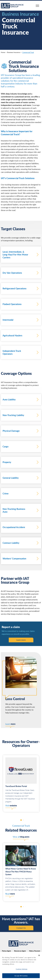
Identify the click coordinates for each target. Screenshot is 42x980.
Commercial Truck (28, 52)
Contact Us (21, 928)
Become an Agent (20, 951)
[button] (21, 820)
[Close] (39, 955)
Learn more (21, 640)
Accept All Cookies (21, 976)
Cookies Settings (22, 969)
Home (3, 52)
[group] (21, 784)
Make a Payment (35, 951)
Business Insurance (14, 52)
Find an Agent (6, 951)
